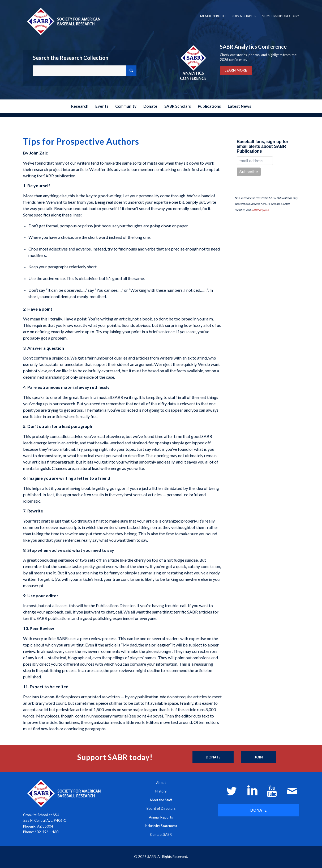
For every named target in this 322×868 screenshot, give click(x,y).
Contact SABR (161, 834)
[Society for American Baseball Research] (63, 21)
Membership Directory (280, 16)
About (161, 783)
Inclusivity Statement (161, 826)
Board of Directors (161, 808)
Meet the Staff (161, 800)
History (161, 791)
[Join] (259, 757)
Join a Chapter (244, 16)
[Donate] (213, 757)
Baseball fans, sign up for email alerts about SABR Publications (263, 146)
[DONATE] (258, 810)
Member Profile (213, 16)
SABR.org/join (260, 210)
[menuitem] (213, 16)
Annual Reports (161, 817)
